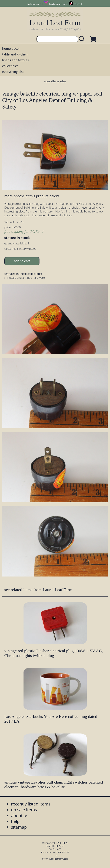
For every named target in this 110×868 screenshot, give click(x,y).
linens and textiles (16, 60)
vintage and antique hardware (26, 278)
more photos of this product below (32, 196)
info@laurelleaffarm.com (55, 859)
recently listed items (31, 804)
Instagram (56, 4)
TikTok (78, 4)
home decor (11, 48)
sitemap (19, 827)
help (15, 821)
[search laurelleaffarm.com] (82, 39)
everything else (13, 72)
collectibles (10, 66)
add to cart (22, 261)
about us (20, 815)
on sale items (24, 810)
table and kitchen (15, 54)
